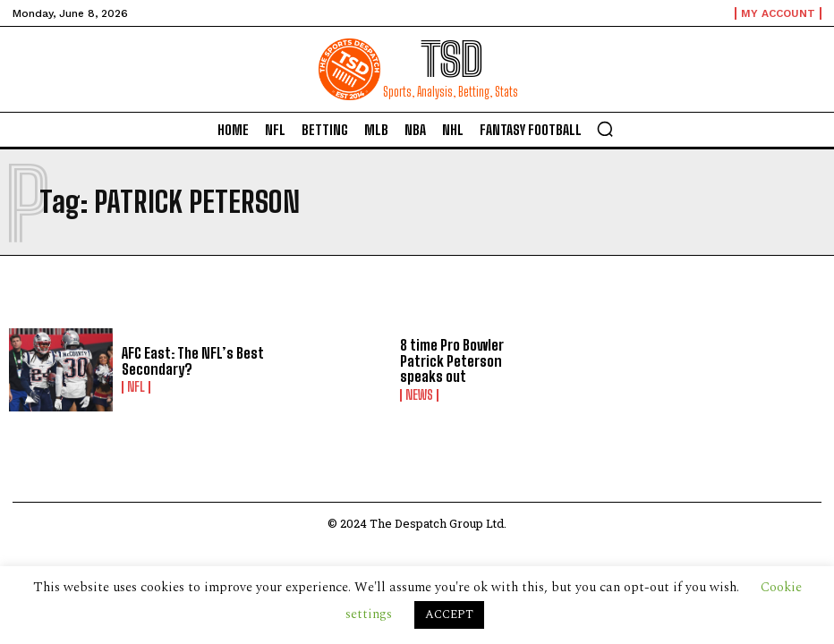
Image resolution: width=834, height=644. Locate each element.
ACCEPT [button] (449, 614)
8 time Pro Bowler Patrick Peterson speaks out (473, 360)
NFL (136, 387)
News (419, 395)
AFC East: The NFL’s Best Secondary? (193, 361)
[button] (605, 129)
